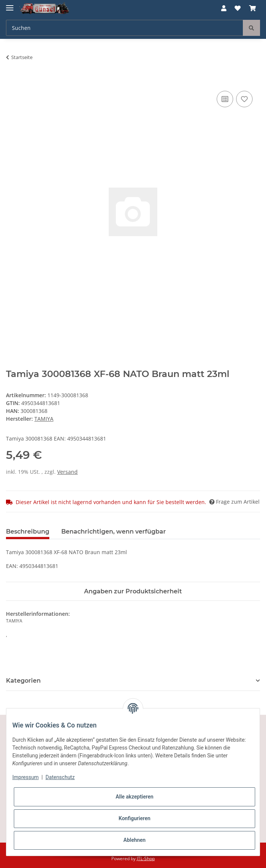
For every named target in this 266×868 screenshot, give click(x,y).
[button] (224, 8)
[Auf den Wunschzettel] (244, 99)
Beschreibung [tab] (28, 532)
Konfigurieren (134, 818)
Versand (67, 472)
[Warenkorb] (253, 8)
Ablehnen (134, 840)
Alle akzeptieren (134, 797)
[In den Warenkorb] (12, 81)
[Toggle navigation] (10, 5)
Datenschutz (60, 777)
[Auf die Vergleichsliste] (225, 99)
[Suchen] (125, 28)
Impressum (25, 777)
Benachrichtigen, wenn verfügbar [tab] (114, 532)
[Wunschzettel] (238, 8)
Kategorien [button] (23, 681)
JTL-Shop (146, 858)
